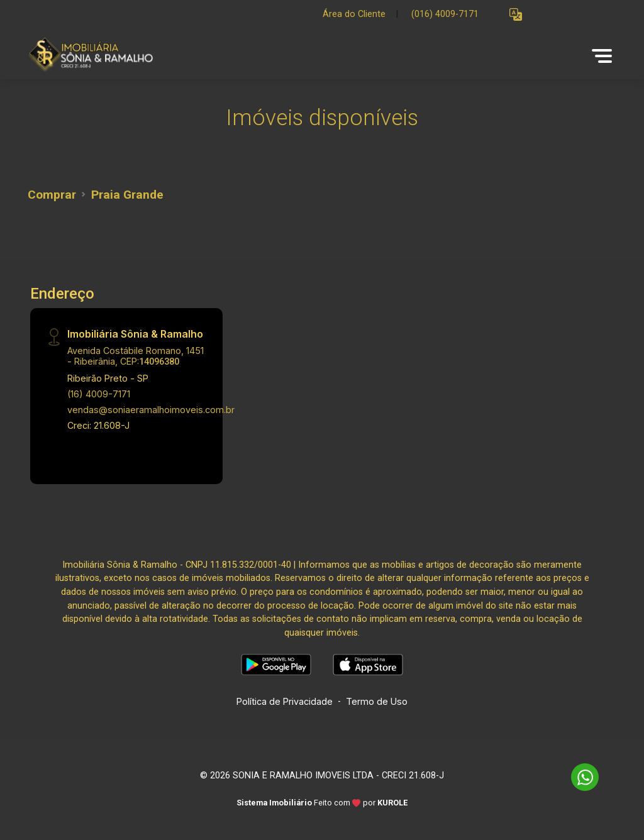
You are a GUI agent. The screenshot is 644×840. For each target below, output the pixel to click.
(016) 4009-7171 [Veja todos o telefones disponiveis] (445, 14)
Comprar (52, 195)
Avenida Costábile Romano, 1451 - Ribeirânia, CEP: (136, 356)
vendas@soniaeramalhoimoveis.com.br (151, 410)
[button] (516, 15)
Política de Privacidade (285, 701)
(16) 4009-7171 (99, 394)
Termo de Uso (377, 701)
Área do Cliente (354, 14)
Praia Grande (127, 195)
